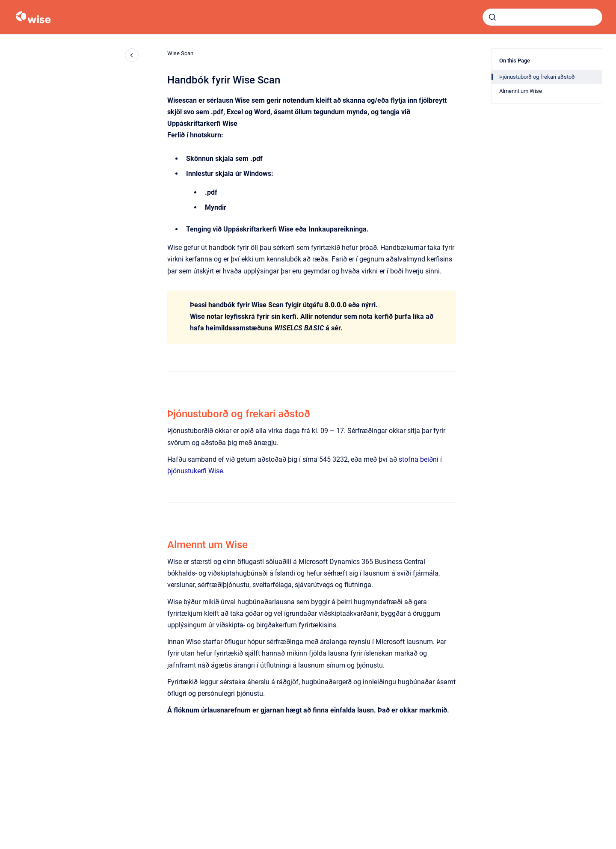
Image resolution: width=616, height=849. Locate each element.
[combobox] (542, 17)
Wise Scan (180, 53)
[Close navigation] (132, 55)
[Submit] (492, 17)
